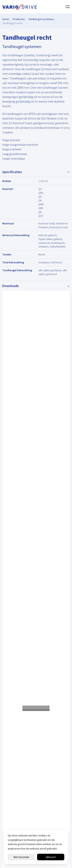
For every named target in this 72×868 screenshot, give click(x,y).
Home (6, 19)
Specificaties (12, 172)
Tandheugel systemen (41, 19)
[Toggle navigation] (66, 7)
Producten (19, 19)
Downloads (11, 286)
